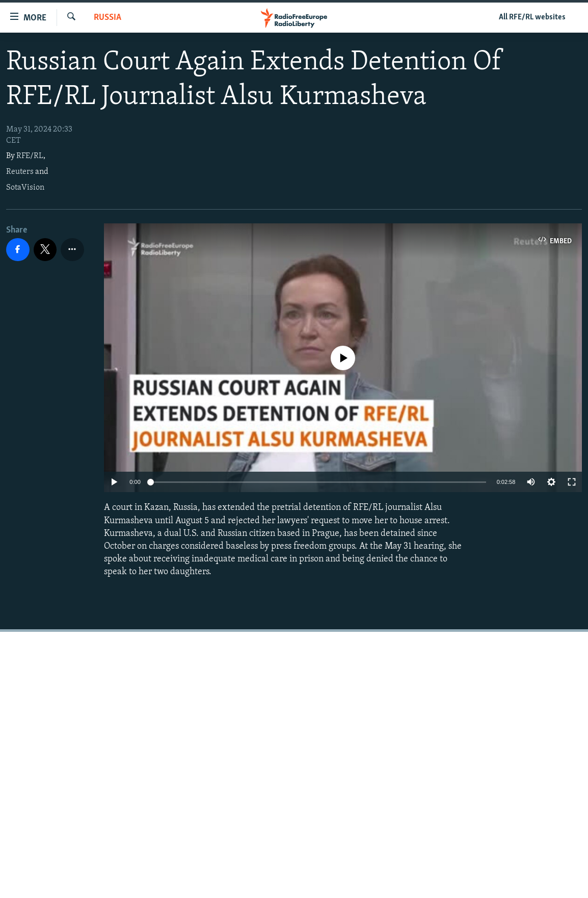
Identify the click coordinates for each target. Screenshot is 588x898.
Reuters (20, 172)
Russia (108, 18)
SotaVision (25, 188)
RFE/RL (30, 156)
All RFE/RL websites (532, 17)
